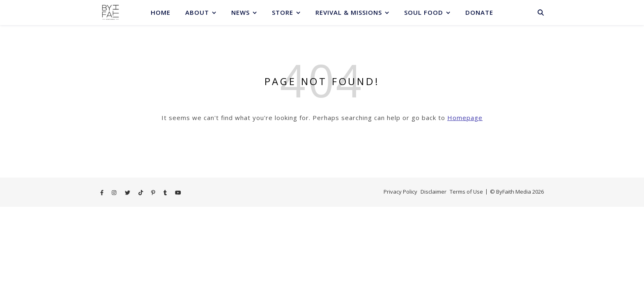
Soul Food (424, 12)
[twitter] (128, 192)
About (197, 12)
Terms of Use (466, 192)
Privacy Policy (400, 192)
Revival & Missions (349, 12)
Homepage (465, 118)
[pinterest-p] (154, 192)
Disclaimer (434, 192)
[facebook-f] (102, 192)
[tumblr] (166, 192)
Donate (479, 12)
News (240, 12)
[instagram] (115, 192)
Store (283, 12)
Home (161, 12)
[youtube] (178, 192)
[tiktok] (141, 192)
